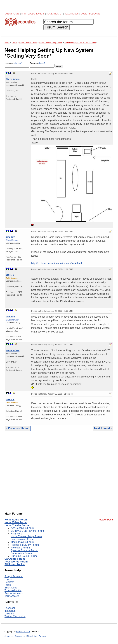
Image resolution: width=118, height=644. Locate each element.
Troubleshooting (13, 590)
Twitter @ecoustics (15, 616)
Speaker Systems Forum (24, 550)
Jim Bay (10, 237)
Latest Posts (12, 14)
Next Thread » (103, 428)
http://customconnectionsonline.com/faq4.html (57, 263)
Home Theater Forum (17, 525)
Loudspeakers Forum (22, 539)
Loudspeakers (36, 14)
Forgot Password (14, 576)
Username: (17, 65)
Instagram (10, 611)
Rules (8, 585)
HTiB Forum (17, 534)
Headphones (72, 14)
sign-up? (18, 63)
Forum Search (57, 27)
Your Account (12, 596)
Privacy (42, 636)
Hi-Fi (24, 14)
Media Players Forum (23, 542)
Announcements (14, 593)
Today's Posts (106, 520)
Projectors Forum (20, 548)
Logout (8, 579)
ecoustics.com (23, 631)
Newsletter (32, 636)
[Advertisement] (59, 471)
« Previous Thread (18, 428)
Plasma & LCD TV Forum (25, 545)
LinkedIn (9, 614)
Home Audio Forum (16, 520)
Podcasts (95, 14)
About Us (9, 636)
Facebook (10, 608)
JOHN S (10, 275)
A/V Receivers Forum (23, 528)
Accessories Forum (16, 562)
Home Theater (54, 14)
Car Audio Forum (15, 559)
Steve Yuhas (13, 79)
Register (9, 582)
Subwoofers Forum (21, 553)
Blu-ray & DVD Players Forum (27, 531)
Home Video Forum (16, 522)
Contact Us (20, 636)
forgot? (42, 63)
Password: (42, 65)
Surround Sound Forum (24, 556)
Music (84, 14)
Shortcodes (11, 588)
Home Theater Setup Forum (26, 536)
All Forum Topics (15, 564)
